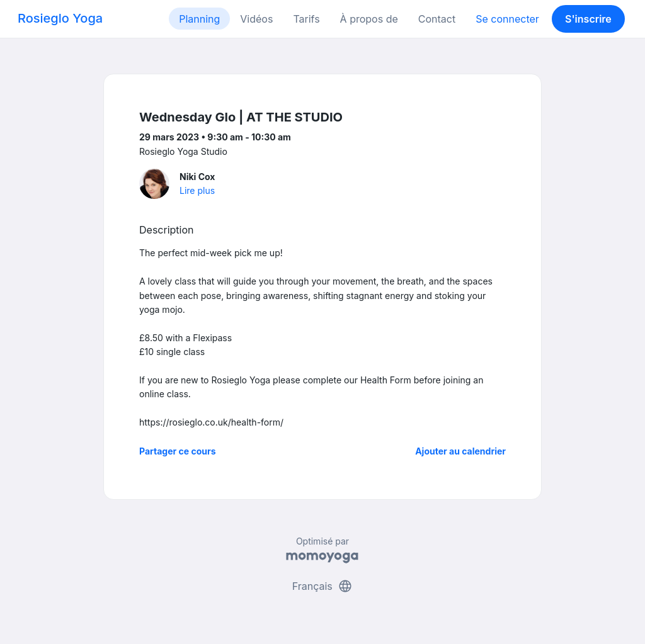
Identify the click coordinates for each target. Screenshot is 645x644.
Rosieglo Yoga (60, 18)
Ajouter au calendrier (460, 451)
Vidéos (256, 19)
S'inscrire (588, 19)
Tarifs (306, 19)
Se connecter (507, 19)
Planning (199, 19)
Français (323, 586)
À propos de (369, 19)
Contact (437, 19)
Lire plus (197, 190)
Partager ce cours (178, 451)
